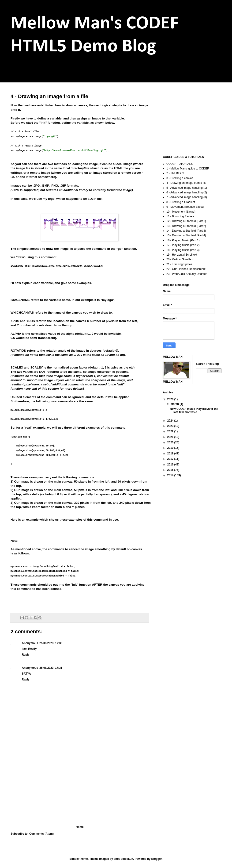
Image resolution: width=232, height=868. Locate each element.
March (175, 404)
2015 (171, 470)
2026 (171, 399)
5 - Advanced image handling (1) (187, 188)
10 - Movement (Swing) (181, 212)
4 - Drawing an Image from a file (186, 183)
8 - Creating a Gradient (181, 202)
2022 (171, 431)
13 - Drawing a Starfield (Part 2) (186, 226)
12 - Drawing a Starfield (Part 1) (186, 221)
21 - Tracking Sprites (179, 264)
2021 (171, 437)
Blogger (156, 859)
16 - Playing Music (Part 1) (183, 240)
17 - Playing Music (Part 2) (183, 245)
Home (80, 827)
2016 (171, 465)
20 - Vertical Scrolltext (180, 259)
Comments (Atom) (41, 834)
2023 (171, 426)
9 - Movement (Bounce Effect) (185, 207)
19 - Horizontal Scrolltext (182, 255)
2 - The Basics (175, 173)
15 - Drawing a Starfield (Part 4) (186, 235)
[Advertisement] (80, 787)
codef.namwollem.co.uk (43, 72)
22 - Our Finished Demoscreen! (186, 269)
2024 (171, 421)
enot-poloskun (123, 859)
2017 (171, 459)
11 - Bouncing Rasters (180, 216)
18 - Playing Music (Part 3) (183, 250)
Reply (26, 655)
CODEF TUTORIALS (180, 164)
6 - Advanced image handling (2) (187, 192)
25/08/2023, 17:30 (51, 643)
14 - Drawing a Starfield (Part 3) (186, 231)
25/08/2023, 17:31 (51, 668)
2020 (171, 442)
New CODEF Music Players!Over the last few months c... (194, 411)
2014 (171, 475)
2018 (171, 453)
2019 (171, 448)
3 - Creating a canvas (180, 178)
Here (14, 520)
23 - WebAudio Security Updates (187, 274)
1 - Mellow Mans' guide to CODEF (188, 169)
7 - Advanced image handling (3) (187, 197)
